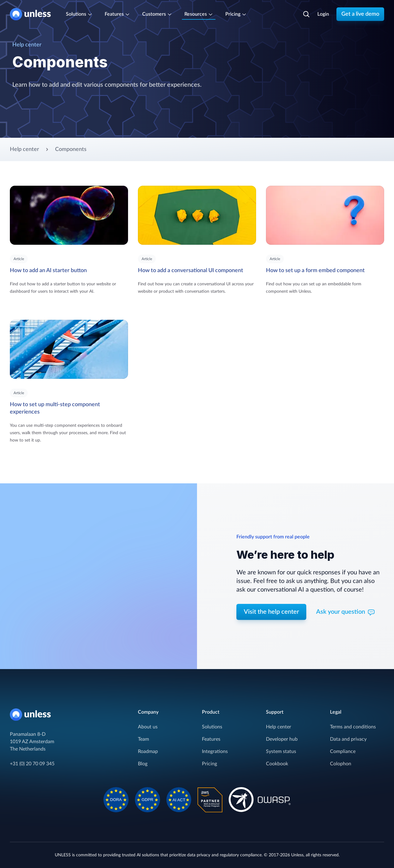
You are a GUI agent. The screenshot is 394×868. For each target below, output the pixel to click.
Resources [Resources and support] (199, 14)
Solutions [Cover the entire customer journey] (79, 14)
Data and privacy (348, 739)
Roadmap (148, 751)
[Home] (33, 14)
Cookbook (277, 764)
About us (148, 727)
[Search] (306, 14)
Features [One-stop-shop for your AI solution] (117, 14)
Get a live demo (360, 14)
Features (211, 739)
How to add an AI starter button (48, 271)
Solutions (212, 727)
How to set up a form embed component (315, 271)
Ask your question (346, 612)
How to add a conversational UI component (191, 271)
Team (143, 739)
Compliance (343, 751)
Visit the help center (271, 612)
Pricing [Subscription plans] (236, 14)
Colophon (341, 764)
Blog (143, 764)
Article (19, 259)
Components (71, 149)
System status (281, 751)
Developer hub (282, 739)
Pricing (209, 764)
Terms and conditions (353, 727)
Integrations (215, 751)
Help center (24, 149)
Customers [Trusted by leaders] (157, 14)
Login (323, 14)
